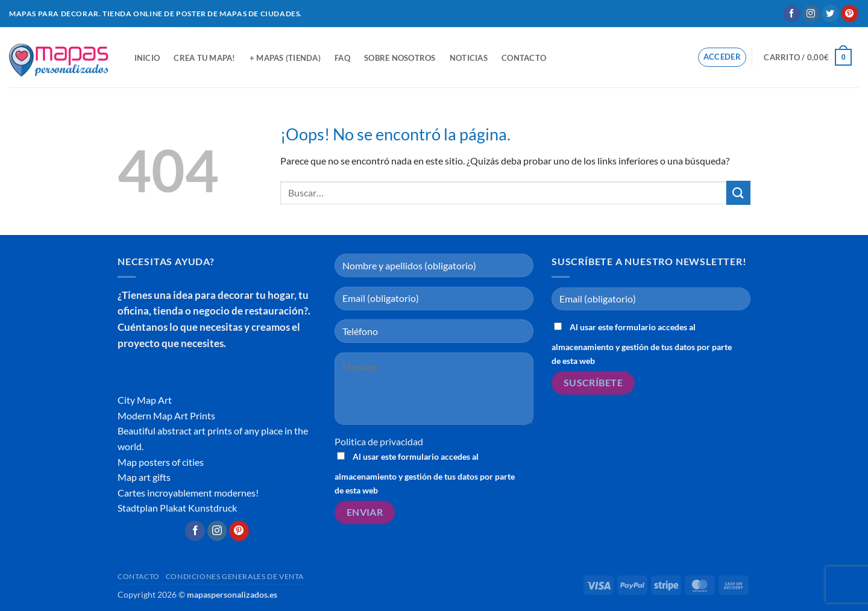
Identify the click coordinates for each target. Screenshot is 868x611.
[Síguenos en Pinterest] (850, 14)
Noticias (469, 58)
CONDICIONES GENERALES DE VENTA (235, 576)
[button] (722, 57)
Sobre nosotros (400, 58)
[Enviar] (738, 193)
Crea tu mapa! (204, 58)
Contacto (524, 58)
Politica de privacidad (379, 441)
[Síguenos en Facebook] (792, 14)
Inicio (147, 58)
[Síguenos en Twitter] (830, 14)
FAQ (342, 58)
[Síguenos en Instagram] (811, 14)
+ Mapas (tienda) (285, 58)
